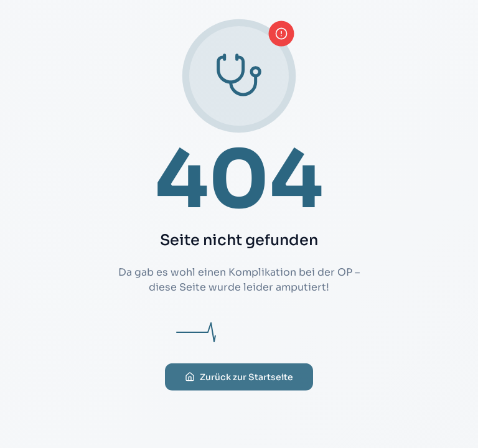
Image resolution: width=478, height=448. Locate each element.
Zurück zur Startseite (239, 380)
